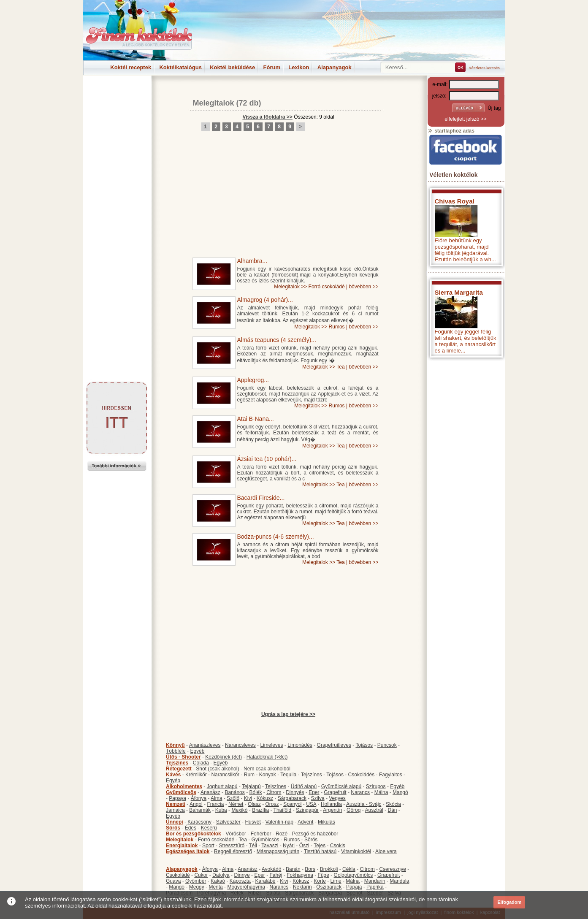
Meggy (197, 887)
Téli (253, 846)
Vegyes (337, 798)
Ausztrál (374, 810)
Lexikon (299, 67)
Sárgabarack (292, 798)
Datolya (221, 875)
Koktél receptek (131, 67)
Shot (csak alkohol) (217, 769)
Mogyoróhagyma (246, 887)
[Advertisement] (117, 95)
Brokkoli (329, 869)
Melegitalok (214, 103)
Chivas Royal (455, 201)
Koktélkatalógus (180, 67)
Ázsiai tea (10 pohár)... (267, 459)
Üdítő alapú (304, 786)
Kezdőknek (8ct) (224, 757)
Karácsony (199, 822)
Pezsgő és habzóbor (315, 834)
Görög (354, 810)
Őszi (304, 846)
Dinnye (242, 875)
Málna (381, 792)
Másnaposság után (278, 851)
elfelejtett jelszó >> (465, 119)
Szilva (318, 798)
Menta (215, 887)
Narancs (360, 792)
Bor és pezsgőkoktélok (194, 834)
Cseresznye (392, 869)
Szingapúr (307, 810)
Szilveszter (228, 822)
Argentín (332, 810)
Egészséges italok (188, 851)
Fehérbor (261, 834)
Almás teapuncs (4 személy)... (277, 340)
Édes (191, 828)
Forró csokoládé (327, 287)
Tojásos (364, 745)
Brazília (260, 810)
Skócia (393, 804)
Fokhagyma (300, 875)
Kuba (221, 810)
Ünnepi (175, 822)
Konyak (268, 775)
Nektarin (302, 887)
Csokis (338, 846)
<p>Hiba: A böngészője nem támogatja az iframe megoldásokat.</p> (466, 473)
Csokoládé (178, 875)
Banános (234, 792)
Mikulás (327, 822)
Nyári (289, 846)
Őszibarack (329, 887)
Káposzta (240, 881)
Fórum (272, 67)
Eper (314, 792)
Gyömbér (196, 881)
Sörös (173, 828)
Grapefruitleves (334, 745)
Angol (196, 804)
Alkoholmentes (184, 786)
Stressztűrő (232, 846)
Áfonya (199, 798)
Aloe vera (386, 851)
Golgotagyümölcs (354, 875)
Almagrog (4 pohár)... (265, 300)
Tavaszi (270, 846)
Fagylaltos (391, 775)
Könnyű (175, 745)
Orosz (272, 804)
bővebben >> (363, 287)
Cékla (349, 869)
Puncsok (387, 745)
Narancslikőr (225, 775)
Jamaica (175, 810)
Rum (249, 775)
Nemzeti (176, 804)
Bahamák (200, 810)
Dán (392, 810)
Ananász (210, 792)
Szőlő (233, 798)
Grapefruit (335, 792)
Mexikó (239, 810)
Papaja (354, 887)
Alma (216, 798)
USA (311, 804)
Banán (293, 869)
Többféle (176, 751)
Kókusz (265, 798)
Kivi (248, 798)
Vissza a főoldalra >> (267, 117)
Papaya (177, 798)
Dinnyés (295, 792)
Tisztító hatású (320, 851)
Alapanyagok (335, 67)
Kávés (173, 775)
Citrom (274, 792)
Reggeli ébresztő (233, 851)
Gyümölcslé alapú (341, 786)
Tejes (320, 846)
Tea (340, 367)
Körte (320, 881)
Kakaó (218, 881)
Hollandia (331, 804)
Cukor (201, 875)
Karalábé (265, 881)
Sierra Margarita (459, 292)
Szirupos (376, 786)
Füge (324, 875)
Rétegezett (179, 769)
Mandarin (375, 881)
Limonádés (300, 745)
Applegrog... (253, 380)
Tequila (288, 775)
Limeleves (271, 745)
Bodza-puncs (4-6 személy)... (276, 537)
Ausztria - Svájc (364, 804)
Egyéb (197, 751)
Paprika (375, 887)
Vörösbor (236, 834)
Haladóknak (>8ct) (267, 757)
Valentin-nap (279, 822)
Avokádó (271, 869)
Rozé (282, 834)
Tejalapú (251, 786)
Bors (310, 869)
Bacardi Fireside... (261, 498)
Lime (336, 881)
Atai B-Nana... (256, 419)
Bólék (255, 792)
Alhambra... (252, 261)
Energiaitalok (182, 846)
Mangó (400, 792)
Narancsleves (240, 745)
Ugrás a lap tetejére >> (288, 714)
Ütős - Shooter (183, 757)
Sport (208, 846)
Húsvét (253, 822)
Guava (173, 881)
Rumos (337, 327)
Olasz (254, 804)
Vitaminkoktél (356, 851)
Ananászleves (205, 745)
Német (236, 804)
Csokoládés (362, 775)
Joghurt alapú (222, 786)
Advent (305, 822)
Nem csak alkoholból (267, 769)
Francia (215, 804)
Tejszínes (177, 763)
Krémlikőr (196, 775)
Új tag (494, 108)
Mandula (399, 881)
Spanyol (292, 804)
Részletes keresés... (486, 68)
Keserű (209, 828)
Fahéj (276, 875)
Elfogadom (509, 902)
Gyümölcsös (181, 792)
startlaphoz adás (451, 131)
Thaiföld (283, 810)
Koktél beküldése (232, 67)
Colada (201, 763)
